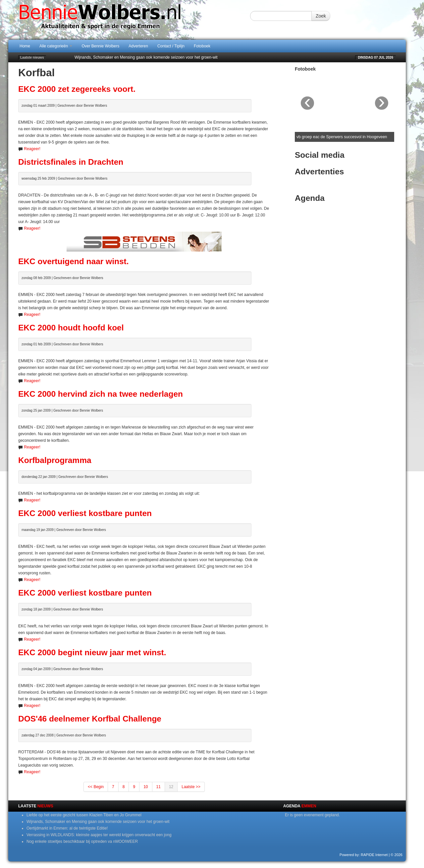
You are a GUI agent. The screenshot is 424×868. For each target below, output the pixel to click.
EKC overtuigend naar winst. (74, 261)
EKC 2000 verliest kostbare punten (85, 513)
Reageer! (32, 149)
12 (171, 787)
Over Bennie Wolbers (100, 46)
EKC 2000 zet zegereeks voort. (77, 89)
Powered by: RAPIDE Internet (364, 855)
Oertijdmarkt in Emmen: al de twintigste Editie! (67, 828)
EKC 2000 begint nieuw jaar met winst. (92, 652)
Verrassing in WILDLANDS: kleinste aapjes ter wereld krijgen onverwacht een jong (99, 835)
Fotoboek (202, 46)
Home (25, 46)
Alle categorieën (56, 46)
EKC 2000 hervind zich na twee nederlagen (101, 394)
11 (159, 787)
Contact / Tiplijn (171, 46)
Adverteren (138, 46)
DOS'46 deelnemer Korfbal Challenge (90, 719)
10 (146, 787)
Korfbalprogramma (55, 460)
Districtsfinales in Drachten (71, 162)
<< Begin (96, 787)
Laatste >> (191, 787)
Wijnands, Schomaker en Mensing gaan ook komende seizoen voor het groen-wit (146, 57)
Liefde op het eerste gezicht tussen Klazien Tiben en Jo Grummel (84, 815)
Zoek (321, 16)
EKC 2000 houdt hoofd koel (71, 328)
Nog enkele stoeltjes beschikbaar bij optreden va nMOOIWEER (82, 841)
